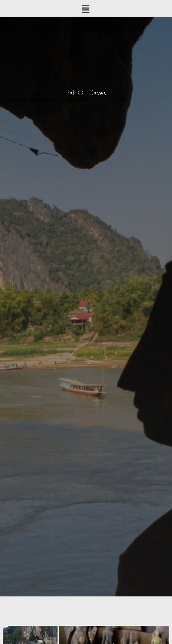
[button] (86, 9)
